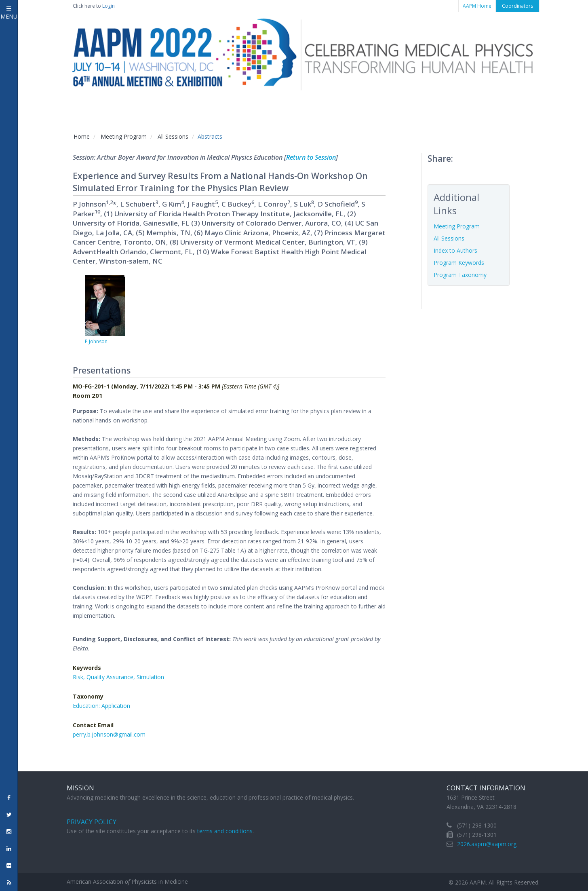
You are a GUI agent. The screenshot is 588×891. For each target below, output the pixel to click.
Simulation (150, 677)
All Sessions (173, 136)
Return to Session (311, 157)
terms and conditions (225, 831)
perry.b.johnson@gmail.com (109, 734)
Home (82, 136)
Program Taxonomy (460, 275)
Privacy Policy (92, 822)
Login (109, 6)
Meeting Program (124, 136)
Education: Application (101, 706)
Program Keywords (459, 263)
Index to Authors (455, 250)
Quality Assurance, (112, 677)
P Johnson (96, 341)
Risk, (80, 677)
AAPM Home (477, 6)
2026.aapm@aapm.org (487, 844)
